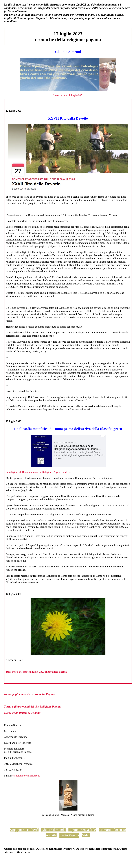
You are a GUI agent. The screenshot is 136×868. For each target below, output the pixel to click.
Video (86, 835)
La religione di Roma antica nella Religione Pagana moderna (38, 472)
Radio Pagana (69, 835)
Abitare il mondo (53, 830)
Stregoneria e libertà (24, 830)
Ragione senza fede (82, 830)
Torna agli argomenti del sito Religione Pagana (33, 707)
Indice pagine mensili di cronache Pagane (30, 694)
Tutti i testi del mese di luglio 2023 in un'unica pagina (36, 672)
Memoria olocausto (112, 830)
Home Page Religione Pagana (22, 713)
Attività (51, 835)
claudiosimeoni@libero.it (26, 776)
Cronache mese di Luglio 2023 (68, 95)
